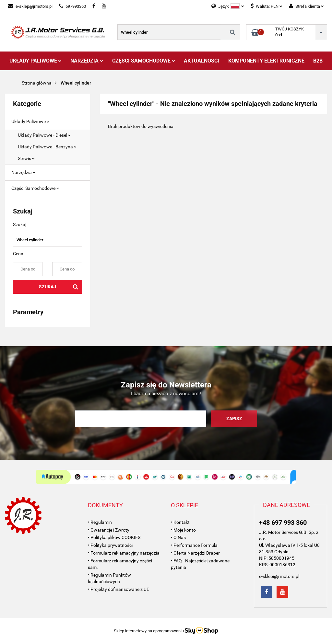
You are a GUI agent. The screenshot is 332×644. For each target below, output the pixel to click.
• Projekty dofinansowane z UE (119, 589)
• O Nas (178, 537)
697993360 (72, 6)
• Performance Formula (194, 545)
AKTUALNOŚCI (202, 61)
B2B (318, 61)
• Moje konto (183, 530)
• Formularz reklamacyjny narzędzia (124, 553)
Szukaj (47, 287)
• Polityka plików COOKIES (114, 537)
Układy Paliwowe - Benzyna (47, 147)
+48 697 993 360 (283, 523)
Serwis (26, 158)
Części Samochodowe (144, 61)
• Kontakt (180, 522)
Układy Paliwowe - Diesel (44, 135)
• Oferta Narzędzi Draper (195, 553)
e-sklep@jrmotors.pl (30, 6)
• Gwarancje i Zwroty (109, 530)
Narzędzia (87, 61)
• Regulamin (100, 522)
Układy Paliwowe (36, 61)
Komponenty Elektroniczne (266, 61)
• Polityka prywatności (110, 545)
